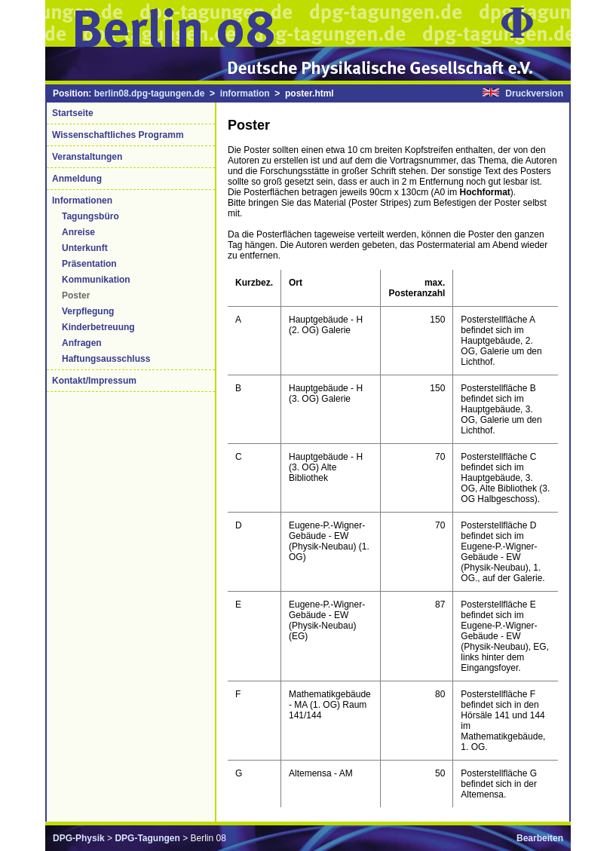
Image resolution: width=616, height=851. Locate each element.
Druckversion (534, 93)
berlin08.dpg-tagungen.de (150, 93)
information (245, 93)
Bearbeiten (540, 838)
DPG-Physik (79, 838)
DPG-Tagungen (147, 838)
